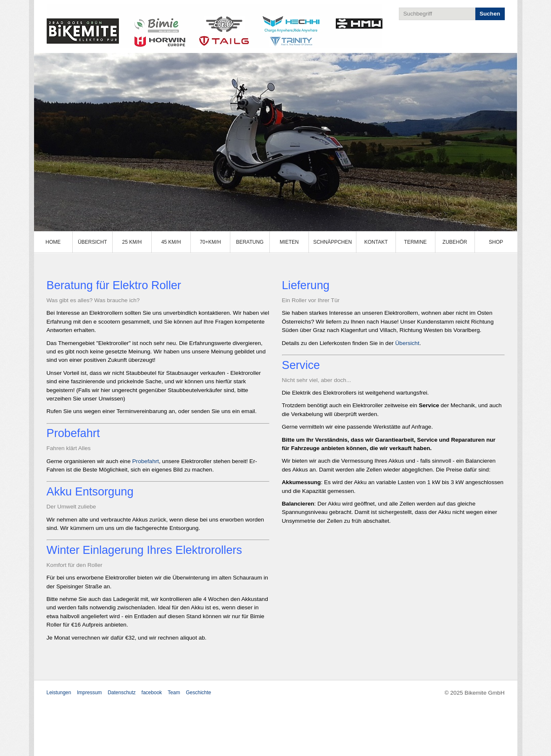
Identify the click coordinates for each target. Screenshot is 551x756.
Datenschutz (122, 693)
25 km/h (132, 242)
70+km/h (210, 242)
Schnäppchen (332, 242)
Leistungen (59, 693)
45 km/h (171, 242)
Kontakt (376, 242)
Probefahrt (146, 461)
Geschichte (198, 693)
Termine (415, 242)
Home (53, 242)
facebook (152, 693)
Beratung (250, 242)
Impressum (89, 693)
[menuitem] (54, 242)
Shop (496, 242)
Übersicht (92, 242)
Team (174, 693)
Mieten (289, 242)
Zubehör (455, 242)
